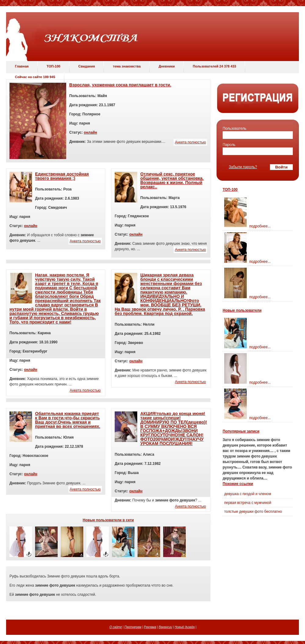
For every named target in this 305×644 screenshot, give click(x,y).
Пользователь (235, 128)
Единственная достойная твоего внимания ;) (62, 176)
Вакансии (165, 627)
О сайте (116, 627)
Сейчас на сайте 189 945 (35, 77)
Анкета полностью (190, 142)
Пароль (229, 145)
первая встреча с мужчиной (248, 503)
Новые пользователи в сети (108, 520)
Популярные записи (241, 431)
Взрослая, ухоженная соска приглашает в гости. (120, 85)
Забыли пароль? (243, 167)
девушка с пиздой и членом (248, 494)
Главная (22, 66)
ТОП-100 (54, 66)
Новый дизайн (185, 627)
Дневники (167, 66)
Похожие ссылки (238, 484)
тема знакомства (127, 66)
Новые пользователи (242, 310)
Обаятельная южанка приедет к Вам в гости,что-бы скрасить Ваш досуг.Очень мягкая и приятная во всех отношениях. (68, 420)
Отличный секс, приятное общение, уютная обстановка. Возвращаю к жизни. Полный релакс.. (172, 180)
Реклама (150, 627)
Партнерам (133, 627)
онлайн (91, 132)
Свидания (87, 66)
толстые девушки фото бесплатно (253, 512)
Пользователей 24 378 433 (214, 66)
